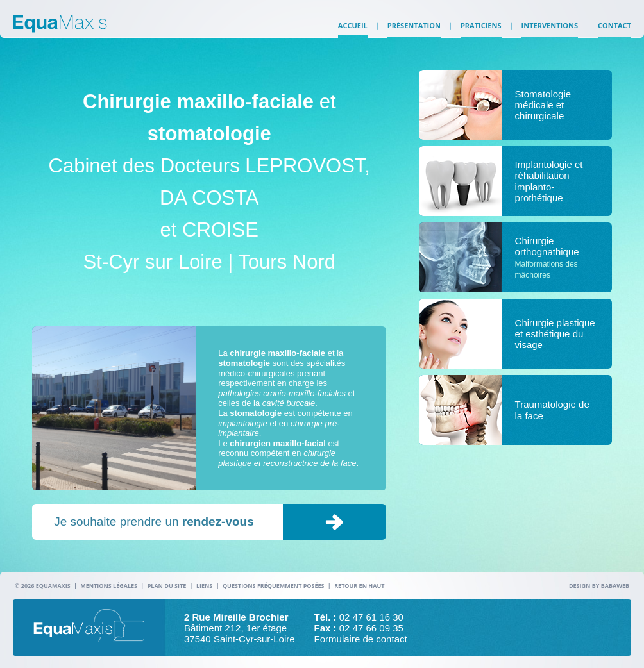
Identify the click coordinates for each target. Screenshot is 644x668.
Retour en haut (359, 586)
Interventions (550, 32)
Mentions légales (109, 586)
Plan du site (167, 586)
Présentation (414, 32)
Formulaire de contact (361, 639)
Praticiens (481, 32)
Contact (614, 32)
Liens (204, 586)
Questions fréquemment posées (274, 586)
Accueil (353, 32)
